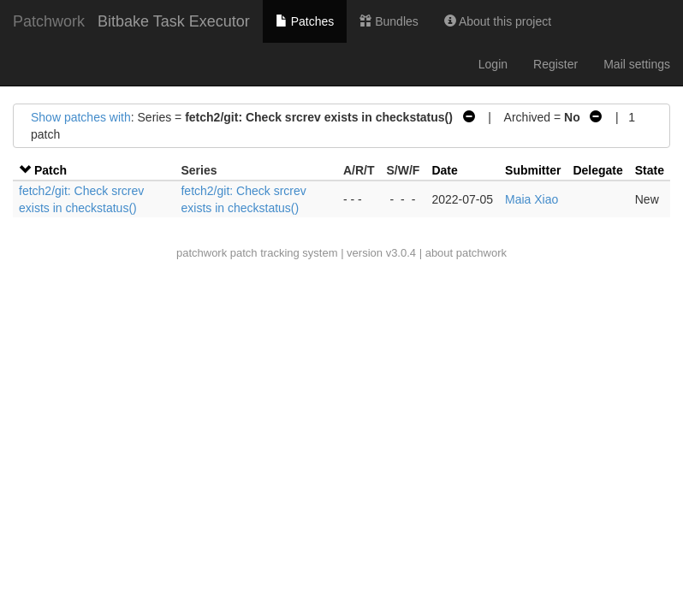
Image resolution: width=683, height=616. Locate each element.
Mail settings (637, 64)
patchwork (202, 253)
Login (493, 64)
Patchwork (49, 21)
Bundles (389, 21)
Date (444, 170)
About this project (498, 21)
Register (555, 64)
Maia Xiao (532, 199)
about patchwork (466, 253)
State (650, 170)
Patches (305, 21)
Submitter (533, 170)
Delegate (597, 170)
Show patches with (81, 117)
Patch (50, 170)
